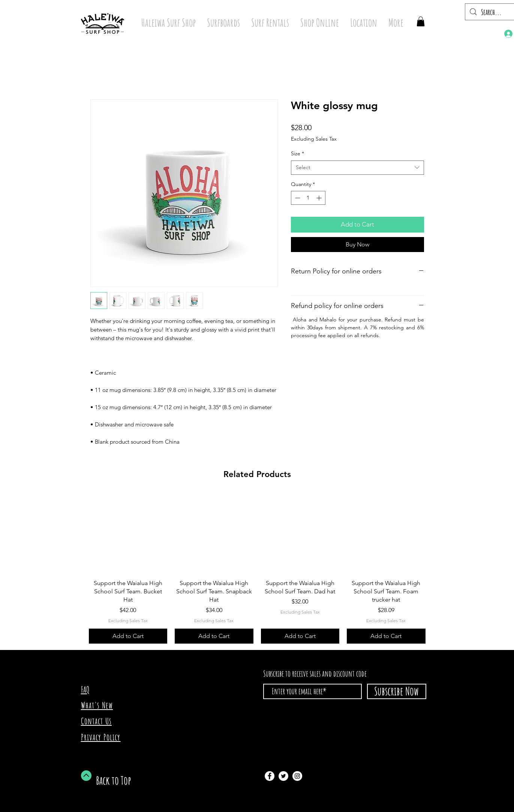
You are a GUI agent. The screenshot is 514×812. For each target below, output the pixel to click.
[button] (421, 21)
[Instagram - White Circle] (297, 776)
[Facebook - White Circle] (270, 776)
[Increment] (320, 198)
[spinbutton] (308, 198)
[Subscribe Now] (397, 691)
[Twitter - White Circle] (283, 776)
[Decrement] (297, 198)
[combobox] (357, 168)
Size (297, 153)
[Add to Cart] (128, 636)
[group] (257, 569)
